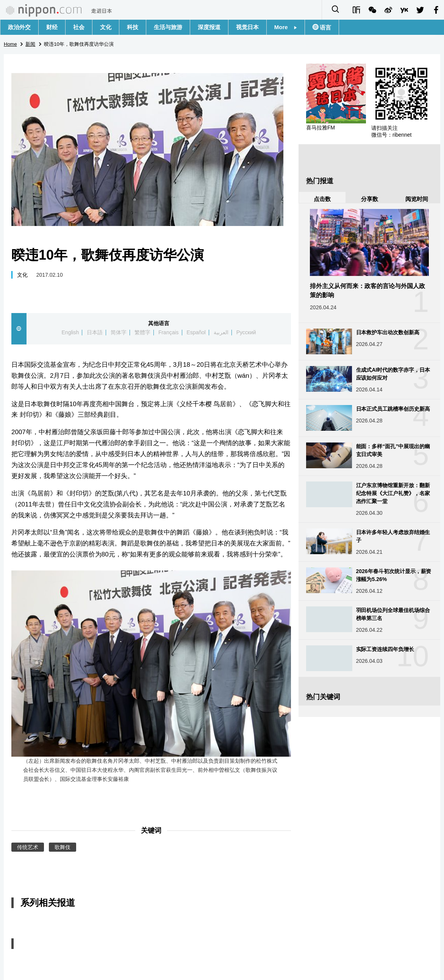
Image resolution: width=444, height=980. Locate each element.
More (286, 27)
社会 (79, 27)
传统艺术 (28, 847)
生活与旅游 (168, 27)
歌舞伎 (63, 847)
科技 (133, 27)
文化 (106, 27)
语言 (325, 27)
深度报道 (209, 27)
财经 (52, 27)
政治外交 (19, 27)
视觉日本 (247, 27)
